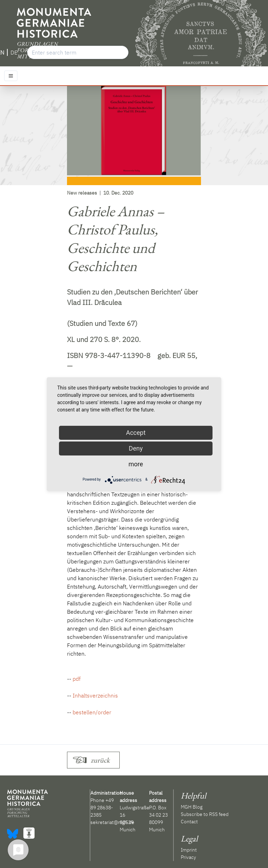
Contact (189, 822)
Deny (136, 448)
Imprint (189, 850)
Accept (136, 433)
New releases (82, 193)
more (136, 464)
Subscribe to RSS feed (205, 814)
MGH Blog (192, 807)
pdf (77, 679)
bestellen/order (92, 712)
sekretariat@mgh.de (112, 822)
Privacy (188, 857)
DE (14, 52)
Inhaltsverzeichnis (95, 695)
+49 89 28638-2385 (102, 808)
